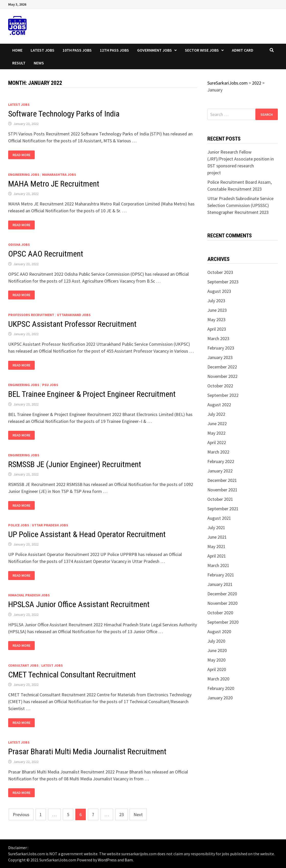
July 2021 (216, 528)
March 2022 (218, 452)
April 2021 (217, 556)
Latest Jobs (43, 50)
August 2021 (219, 518)
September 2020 (223, 622)
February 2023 (221, 348)
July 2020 (216, 641)
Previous (21, 814)
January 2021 (220, 584)
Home (17, 50)
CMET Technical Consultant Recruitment (72, 675)
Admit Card (243, 50)
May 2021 (216, 546)
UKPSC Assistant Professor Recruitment (72, 324)
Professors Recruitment (31, 315)
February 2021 (221, 575)
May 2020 (216, 660)
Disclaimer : (18, 848)
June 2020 (217, 650)
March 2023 (218, 338)
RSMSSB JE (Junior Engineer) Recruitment (75, 464)
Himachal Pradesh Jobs (29, 595)
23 (122, 814)
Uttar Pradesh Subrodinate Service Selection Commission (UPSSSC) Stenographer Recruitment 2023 (240, 205)
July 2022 (216, 414)
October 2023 (220, 272)
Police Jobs (19, 525)
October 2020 (220, 613)
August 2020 (219, 632)
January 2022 (220, 471)
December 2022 (222, 367)
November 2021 (222, 490)
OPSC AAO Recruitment (46, 254)
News (39, 63)
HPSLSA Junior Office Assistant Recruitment (79, 604)
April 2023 (217, 329)
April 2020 (217, 669)
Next (138, 814)
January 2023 (220, 357)
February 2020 (221, 688)
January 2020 (220, 698)
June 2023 (217, 310)
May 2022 (216, 433)
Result (19, 63)
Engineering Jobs (24, 175)
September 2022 (223, 395)
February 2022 (221, 461)
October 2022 (220, 386)
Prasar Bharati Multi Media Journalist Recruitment (87, 751)
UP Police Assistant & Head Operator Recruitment (87, 534)
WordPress (107, 860)
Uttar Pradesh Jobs (50, 525)
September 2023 (223, 282)
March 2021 (218, 565)
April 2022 (217, 442)
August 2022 (219, 405)
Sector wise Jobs (202, 50)
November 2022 (222, 376)
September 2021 (223, 509)
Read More (23, 155)
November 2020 (222, 603)
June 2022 (217, 424)
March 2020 (218, 679)
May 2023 (216, 320)
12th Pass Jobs (114, 50)
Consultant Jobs (23, 665)
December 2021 (222, 480)
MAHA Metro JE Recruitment (54, 184)
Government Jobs (154, 50)
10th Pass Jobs (77, 50)
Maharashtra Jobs (59, 175)
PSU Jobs (50, 385)
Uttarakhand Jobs (74, 315)
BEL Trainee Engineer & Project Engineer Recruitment (92, 394)
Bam (129, 860)
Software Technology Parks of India (64, 114)
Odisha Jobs (19, 245)
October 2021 (220, 499)
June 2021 (217, 537)
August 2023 (219, 291)
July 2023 (216, 301)
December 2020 (222, 594)
